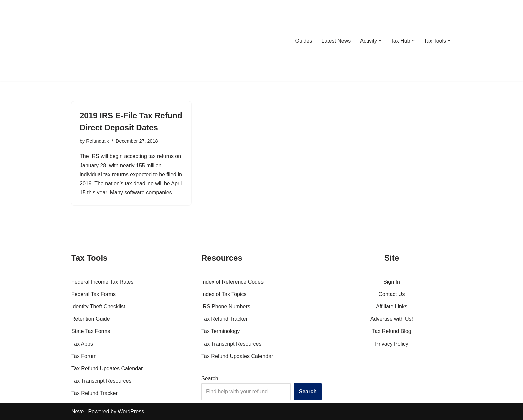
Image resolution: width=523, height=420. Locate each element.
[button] (380, 41)
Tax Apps (82, 344)
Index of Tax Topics (224, 294)
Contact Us (391, 294)
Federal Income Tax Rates (102, 282)
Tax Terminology (221, 331)
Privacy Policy (392, 344)
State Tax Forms (91, 331)
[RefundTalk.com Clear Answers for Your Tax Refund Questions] (106, 41)
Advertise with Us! (392, 319)
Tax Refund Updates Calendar (107, 368)
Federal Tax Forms (94, 294)
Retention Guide (91, 319)
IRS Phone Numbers (226, 306)
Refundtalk (98, 141)
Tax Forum (84, 356)
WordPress (131, 411)
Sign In (392, 282)
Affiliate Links (392, 306)
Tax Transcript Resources (102, 381)
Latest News (336, 41)
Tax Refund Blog (391, 331)
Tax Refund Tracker (95, 393)
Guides (303, 41)
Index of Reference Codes (232, 282)
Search (210, 378)
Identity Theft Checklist (98, 306)
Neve (78, 411)
